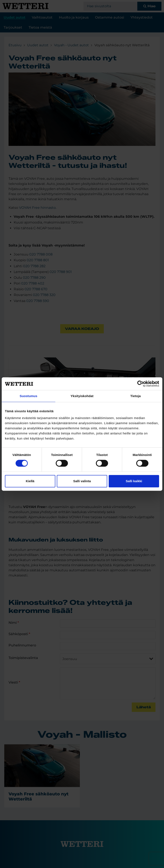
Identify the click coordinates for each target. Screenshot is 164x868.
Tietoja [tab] (135, 396)
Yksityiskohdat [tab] (82, 396)
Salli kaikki (134, 481)
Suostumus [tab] (29, 396)
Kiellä (30, 481)
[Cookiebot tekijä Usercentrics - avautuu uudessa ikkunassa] (140, 384)
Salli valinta (82, 481)
